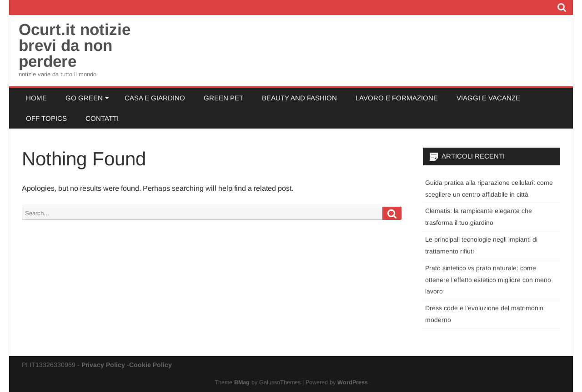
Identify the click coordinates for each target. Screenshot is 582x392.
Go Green (84, 98)
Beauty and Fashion (299, 98)
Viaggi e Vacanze (488, 98)
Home (36, 98)
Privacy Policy (103, 365)
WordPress (353, 382)
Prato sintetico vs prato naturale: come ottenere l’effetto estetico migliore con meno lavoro (488, 280)
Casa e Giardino (155, 98)
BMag (242, 382)
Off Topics (46, 118)
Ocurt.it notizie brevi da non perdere (75, 45)
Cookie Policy (151, 365)
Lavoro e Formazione (397, 98)
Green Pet (223, 98)
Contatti (102, 118)
